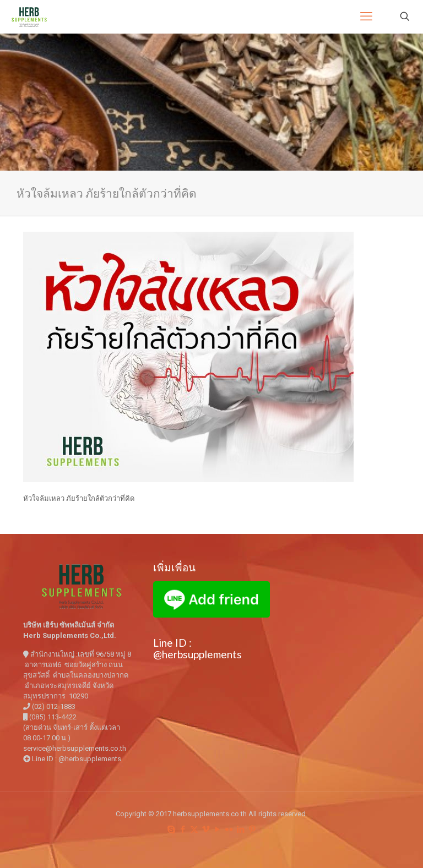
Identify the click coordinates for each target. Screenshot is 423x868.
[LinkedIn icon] (240, 829)
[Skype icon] (171, 829)
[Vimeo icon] (206, 829)
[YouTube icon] (217, 829)
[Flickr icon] (229, 829)
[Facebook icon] (183, 829)
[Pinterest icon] (252, 829)
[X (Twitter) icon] (194, 829)
